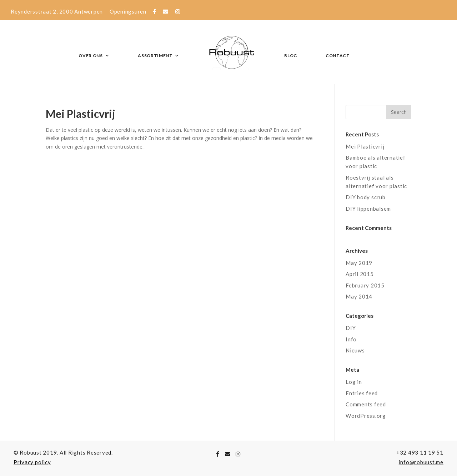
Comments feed (366, 404)
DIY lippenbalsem (368, 209)
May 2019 (359, 263)
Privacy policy (32, 462)
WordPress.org (366, 416)
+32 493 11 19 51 (420, 452)
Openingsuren (128, 11)
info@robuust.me (421, 462)
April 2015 (360, 274)
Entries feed (362, 393)
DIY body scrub (366, 197)
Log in (354, 382)
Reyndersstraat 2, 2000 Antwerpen (57, 11)
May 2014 (359, 296)
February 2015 (365, 285)
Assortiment (159, 56)
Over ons (94, 56)
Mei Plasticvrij (81, 114)
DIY (351, 328)
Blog (291, 56)
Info (351, 339)
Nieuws (355, 350)
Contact (338, 56)
